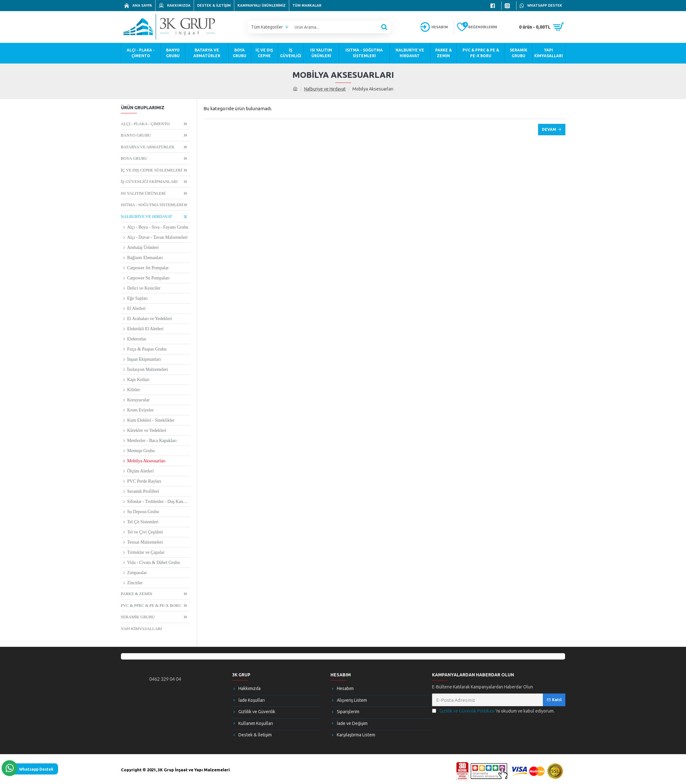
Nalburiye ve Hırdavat (325, 89)
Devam (549, 129)
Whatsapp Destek (36, 769)
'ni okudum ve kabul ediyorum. (493, 711)
